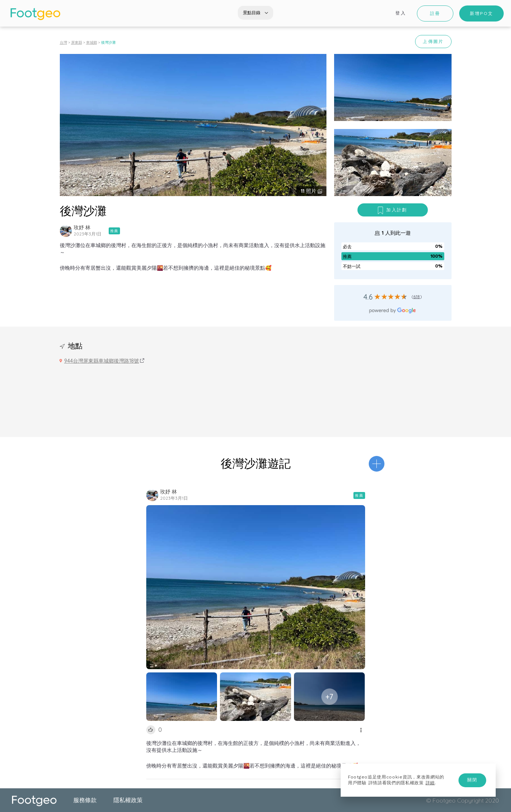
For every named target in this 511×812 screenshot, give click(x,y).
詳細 (430, 783)
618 (417, 296)
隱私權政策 (128, 800)
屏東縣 (77, 42)
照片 (309, 191)
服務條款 (85, 800)
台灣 (63, 42)
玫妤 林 (82, 227)
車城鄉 (92, 42)
